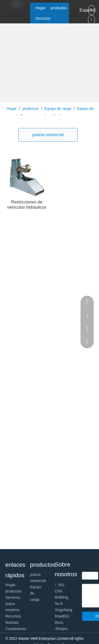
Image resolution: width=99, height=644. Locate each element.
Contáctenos (16, 629)
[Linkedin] (91, 20)
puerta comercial (48, 135)
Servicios (13, 597)
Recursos (13, 616)
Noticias (12, 622)
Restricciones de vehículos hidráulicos (27, 205)
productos (13, 591)
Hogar (10, 585)
